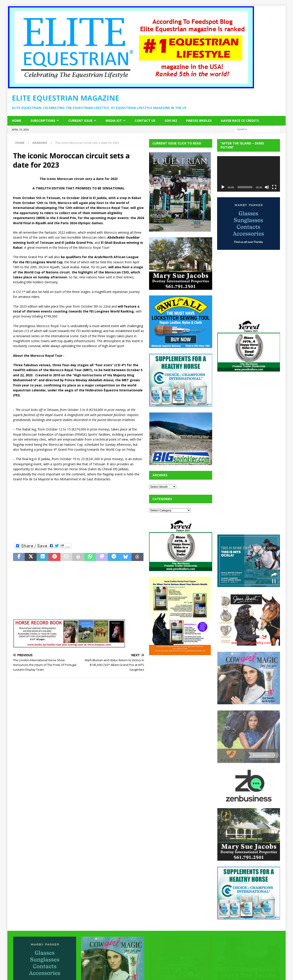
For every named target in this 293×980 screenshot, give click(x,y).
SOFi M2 (171, 121)
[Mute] (267, 187)
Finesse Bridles (199, 121)
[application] (249, 174)
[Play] (223, 187)
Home (17, 121)
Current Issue (80, 121)
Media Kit (114, 121)
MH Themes (92, 970)
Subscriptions (43, 121)
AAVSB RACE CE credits (240, 121)
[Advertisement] (79, 512)
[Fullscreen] (274, 187)
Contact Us (145, 121)
